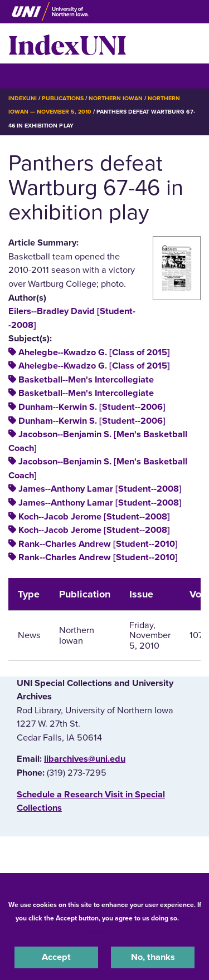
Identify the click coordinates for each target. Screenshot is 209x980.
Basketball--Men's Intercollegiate (86, 380)
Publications (62, 98)
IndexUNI (67, 43)
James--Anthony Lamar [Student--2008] (100, 489)
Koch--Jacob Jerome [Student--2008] (94, 517)
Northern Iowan (116, 98)
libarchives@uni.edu (85, 759)
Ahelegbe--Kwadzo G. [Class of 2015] (94, 352)
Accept (56, 957)
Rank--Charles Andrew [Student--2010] (98, 544)
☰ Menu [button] (28, 75)
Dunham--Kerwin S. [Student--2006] (92, 407)
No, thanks (153, 957)
